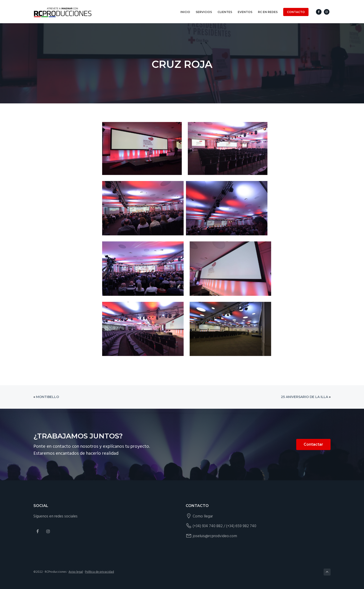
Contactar (313, 444)
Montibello (47, 397)
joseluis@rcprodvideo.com (215, 536)
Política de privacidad (99, 572)
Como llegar (203, 516)
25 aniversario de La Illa (304, 397)
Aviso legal (76, 572)
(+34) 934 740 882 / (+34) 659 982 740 (224, 526)
